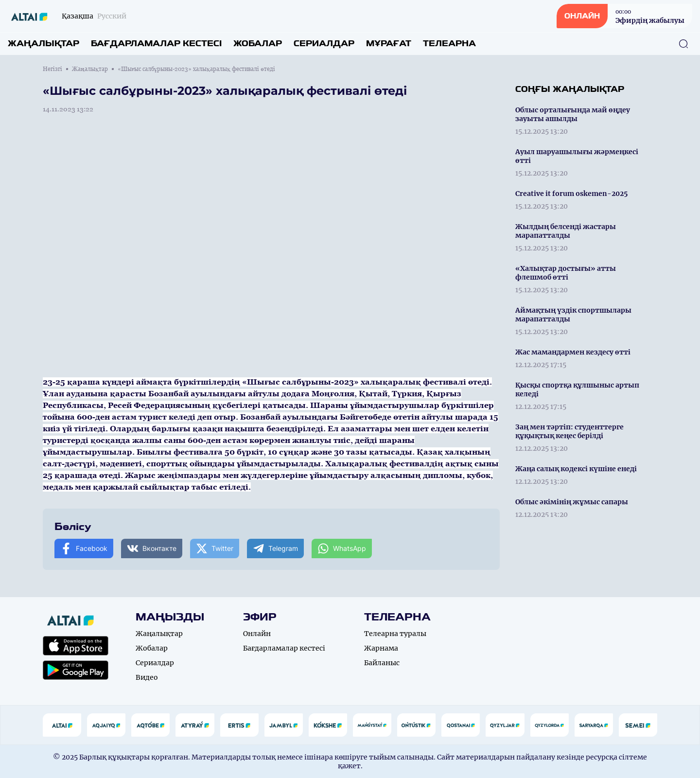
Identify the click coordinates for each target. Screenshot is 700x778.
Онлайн (257, 634)
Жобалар (258, 44)
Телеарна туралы (395, 634)
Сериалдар (324, 44)
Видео (147, 677)
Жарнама (381, 648)
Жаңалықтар (44, 44)
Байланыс (382, 663)
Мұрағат (389, 44)
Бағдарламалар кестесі (156, 44)
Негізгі (52, 69)
